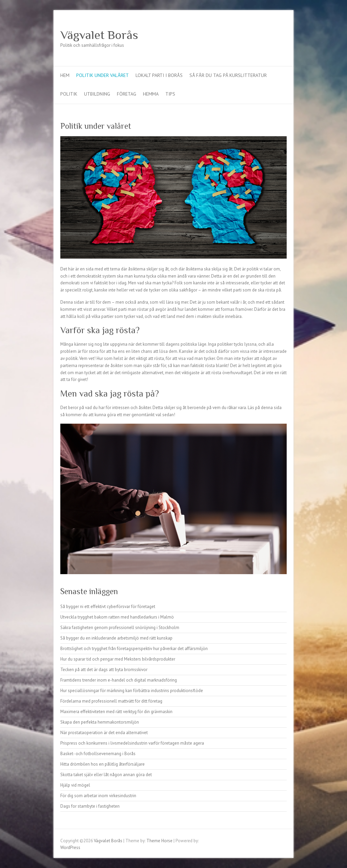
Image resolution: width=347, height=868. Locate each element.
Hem (65, 75)
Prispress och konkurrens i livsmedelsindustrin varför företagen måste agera (132, 743)
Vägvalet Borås (99, 35)
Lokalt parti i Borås (159, 75)
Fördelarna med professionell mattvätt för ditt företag (111, 701)
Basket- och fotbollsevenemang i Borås (98, 754)
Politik (69, 94)
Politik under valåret (103, 75)
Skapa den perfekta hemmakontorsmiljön (100, 722)
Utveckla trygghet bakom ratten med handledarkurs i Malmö (117, 617)
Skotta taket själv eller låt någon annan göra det (106, 775)
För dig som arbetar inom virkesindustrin (98, 796)
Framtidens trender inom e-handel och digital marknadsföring (119, 680)
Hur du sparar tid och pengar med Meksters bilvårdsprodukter (118, 659)
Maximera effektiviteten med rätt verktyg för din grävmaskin (116, 712)
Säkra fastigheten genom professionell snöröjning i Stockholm (120, 628)
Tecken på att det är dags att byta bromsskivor (104, 670)
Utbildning (97, 94)
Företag (127, 94)
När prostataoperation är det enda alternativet (104, 733)
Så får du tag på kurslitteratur (228, 75)
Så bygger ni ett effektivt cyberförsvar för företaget (108, 607)
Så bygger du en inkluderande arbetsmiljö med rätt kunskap (116, 638)
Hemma (151, 94)
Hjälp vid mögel (75, 785)
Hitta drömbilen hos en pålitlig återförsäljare (103, 764)
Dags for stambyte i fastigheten (90, 806)
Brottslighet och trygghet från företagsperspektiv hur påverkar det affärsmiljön (134, 649)
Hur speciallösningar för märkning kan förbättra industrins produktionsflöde (132, 691)
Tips (170, 94)
